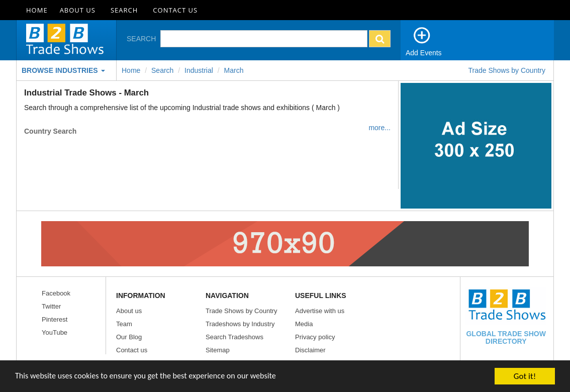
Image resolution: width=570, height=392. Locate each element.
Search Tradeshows (234, 337)
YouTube (55, 332)
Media (304, 324)
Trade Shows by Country (507, 70)
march (234, 70)
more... (379, 128)
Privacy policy (315, 337)
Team (124, 324)
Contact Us (175, 10)
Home (37, 10)
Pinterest (55, 319)
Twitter (51, 306)
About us (129, 311)
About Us (78, 10)
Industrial (199, 70)
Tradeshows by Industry (240, 324)
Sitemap (218, 350)
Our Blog (129, 337)
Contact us (132, 350)
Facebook (56, 293)
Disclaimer (310, 350)
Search (124, 10)
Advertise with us (320, 311)
